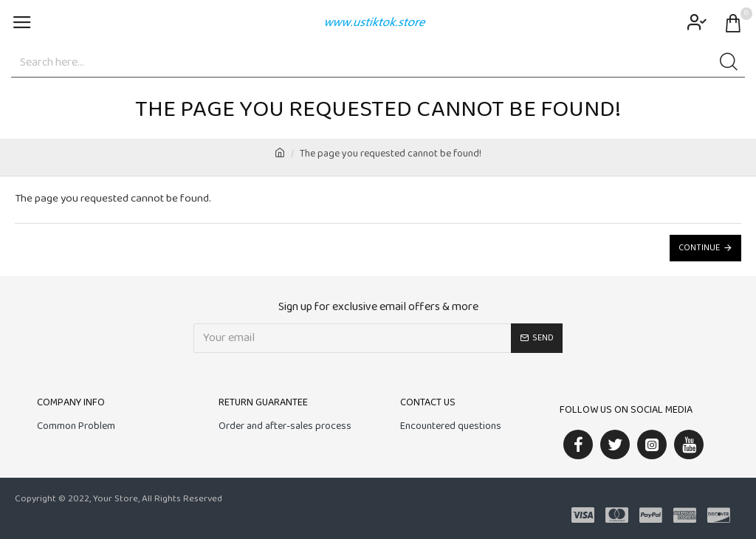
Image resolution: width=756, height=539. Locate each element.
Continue (699, 248)
